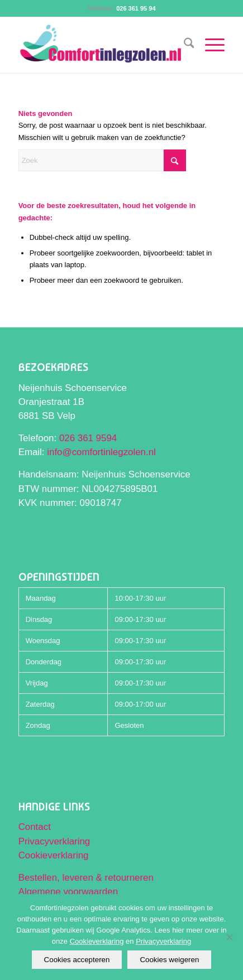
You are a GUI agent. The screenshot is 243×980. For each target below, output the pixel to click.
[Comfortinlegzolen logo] (101, 45)
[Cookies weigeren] (229, 937)
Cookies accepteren (77, 960)
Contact (35, 827)
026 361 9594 (88, 438)
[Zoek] (184, 45)
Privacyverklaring (54, 841)
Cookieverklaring (54, 855)
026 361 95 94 (136, 8)
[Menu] (209, 45)
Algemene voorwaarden (68, 892)
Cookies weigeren (169, 960)
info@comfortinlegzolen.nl (101, 452)
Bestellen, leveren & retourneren (86, 878)
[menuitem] (184, 45)
